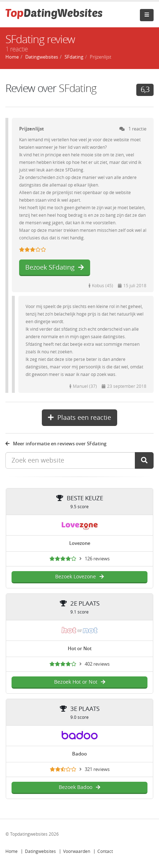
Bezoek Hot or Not (80, 682)
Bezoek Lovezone (79, 577)
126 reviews (97, 559)
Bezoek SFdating (55, 267)
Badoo (79, 754)
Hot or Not (80, 649)
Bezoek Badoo (79, 787)
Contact (105, 851)
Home (12, 851)
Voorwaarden (77, 851)
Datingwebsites (40, 851)
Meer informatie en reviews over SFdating (56, 444)
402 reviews (97, 664)
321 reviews (97, 769)
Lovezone (80, 543)
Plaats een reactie (79, 418)
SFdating (78, 89)
